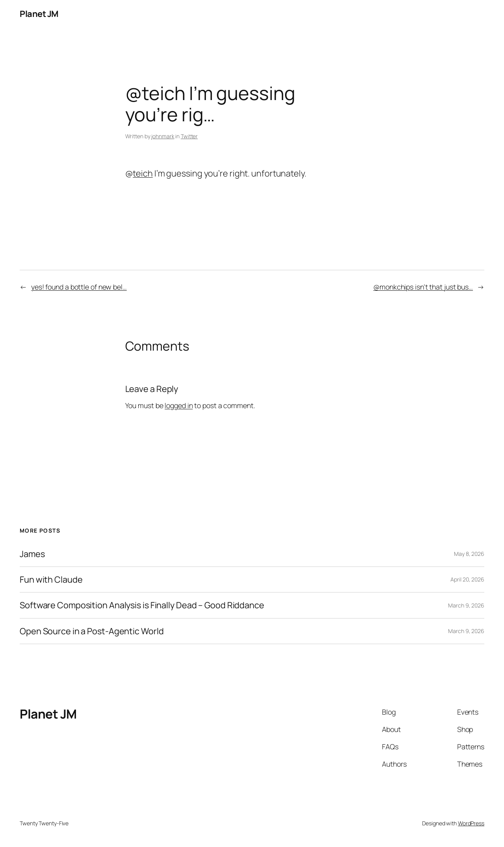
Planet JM (39, 14)
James (32, 554)
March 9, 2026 (466, 605)
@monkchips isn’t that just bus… (423, 287)
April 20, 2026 (467, 579)
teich (143, 173)
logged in (179, 405)
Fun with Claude (51, 580)
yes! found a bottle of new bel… (79, 287)
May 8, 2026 (469, 554)
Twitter (189, 136)
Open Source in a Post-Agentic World (92, 631)
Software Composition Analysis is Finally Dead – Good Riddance (142, 605)
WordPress (471, 823)
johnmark (163, 136)
